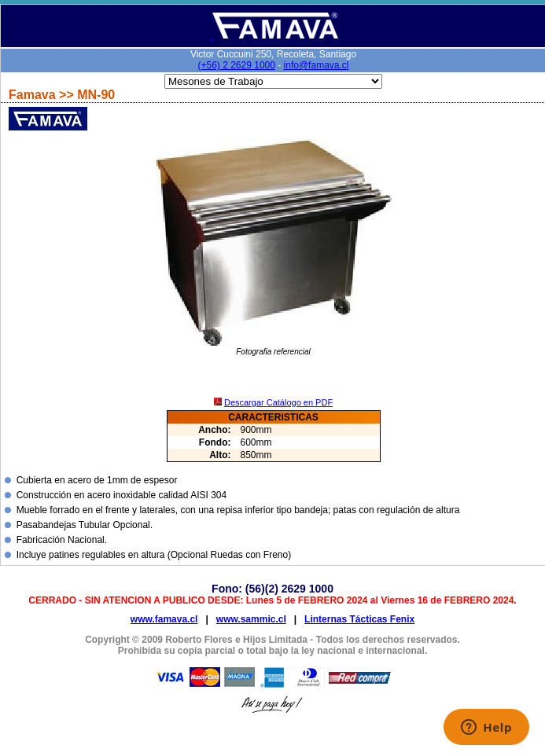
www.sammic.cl (251, 619)
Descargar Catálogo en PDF (278, 402)
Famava (34, 95)
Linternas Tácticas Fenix (359, 619)
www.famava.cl (164, 619)
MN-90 (96, 95)
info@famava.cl (317, 65)
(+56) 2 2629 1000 (237, 65)
